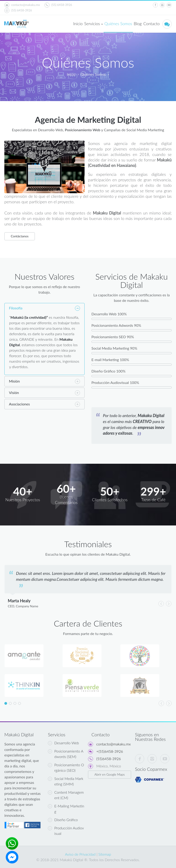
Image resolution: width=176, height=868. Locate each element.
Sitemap (105, 854)
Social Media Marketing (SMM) (66, 781)
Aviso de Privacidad (80, 854)
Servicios (93, 24)
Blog (138, 24)
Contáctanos (20, 236)
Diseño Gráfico (63, 820)
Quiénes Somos (118, 24)
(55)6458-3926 (109, 759)
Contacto (151, 24)
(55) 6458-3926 (58, 5)
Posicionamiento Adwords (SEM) (66, 754)
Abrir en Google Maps (110, 774)
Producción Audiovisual (66, 831)
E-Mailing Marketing (66, 809)
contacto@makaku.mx (22, 5)
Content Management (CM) (66, 795)
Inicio (78, 24)
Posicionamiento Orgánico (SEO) (66, 768)
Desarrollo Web (63, 743)
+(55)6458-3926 (110, 751)
